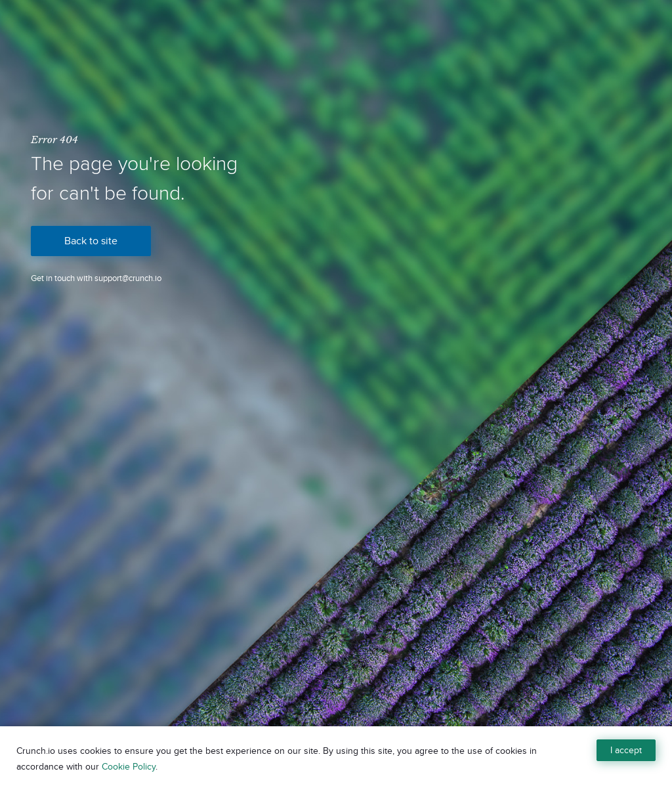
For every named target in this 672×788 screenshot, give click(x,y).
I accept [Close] (626, 750)
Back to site (91, 241)
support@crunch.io (128, 278)
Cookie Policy (129, 766)
